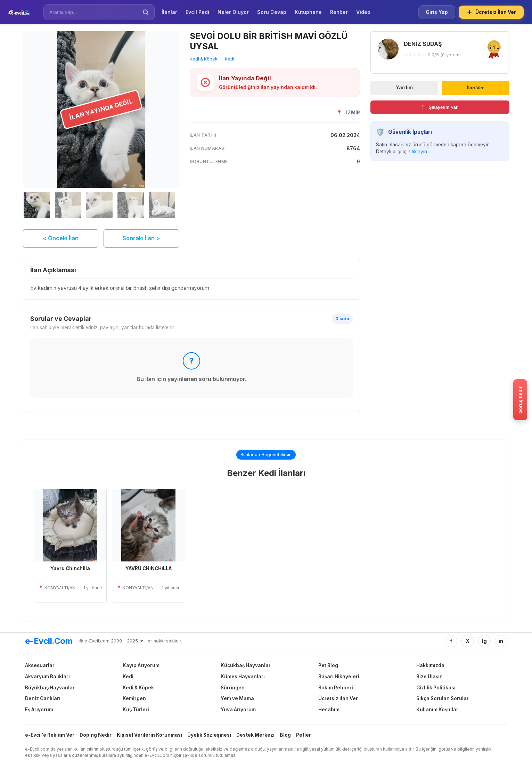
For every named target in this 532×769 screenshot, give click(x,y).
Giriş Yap (437, 12)
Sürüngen (233, 688)
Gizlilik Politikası (436, 688)
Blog (285, 735)
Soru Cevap (272, 12)
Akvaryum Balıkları (47, 677)
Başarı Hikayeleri (339, 677)
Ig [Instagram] (484, 641)
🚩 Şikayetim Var (440, 107)
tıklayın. (420, 152)
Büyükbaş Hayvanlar (50, 688)
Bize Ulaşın (429, 677)
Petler (304, 735)
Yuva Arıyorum (238, 710)
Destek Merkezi (255, 735)
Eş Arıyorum (39, 710)
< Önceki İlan (61, 238)
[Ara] (146, 12)
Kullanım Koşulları (438, 710)
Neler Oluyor (233, 12)
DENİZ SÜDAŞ (423, 44)
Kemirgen (134, 698)
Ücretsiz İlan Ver (491, 12)
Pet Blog (328, 665)
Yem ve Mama (237, 698)
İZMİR (353, 113)
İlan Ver (475, 88)
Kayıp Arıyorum (141, 665)
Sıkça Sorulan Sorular (443, 698)
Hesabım (329, 710)
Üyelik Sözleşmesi (209, 735)
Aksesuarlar (40, 665)
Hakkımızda (430, 665)
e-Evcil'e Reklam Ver (50, 735)
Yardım (404, 88)
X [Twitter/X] (468, 641)
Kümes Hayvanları (243, 677)
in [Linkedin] (501, 641)
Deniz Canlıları (43, 698)
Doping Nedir (96, 735)
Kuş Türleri (136, 710)
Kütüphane (308, 12)
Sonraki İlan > (141, 238)
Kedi (230, 59)
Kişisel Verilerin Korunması (149, 735)
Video (363, 12)
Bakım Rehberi (336, 688)
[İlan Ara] (94, 12)
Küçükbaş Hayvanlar (246, 665)
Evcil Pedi (197, 12)
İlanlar (169, 12)
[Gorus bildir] (520, 400)
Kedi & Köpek (204, 59)
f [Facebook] (451, 641)
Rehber (339, 12)
